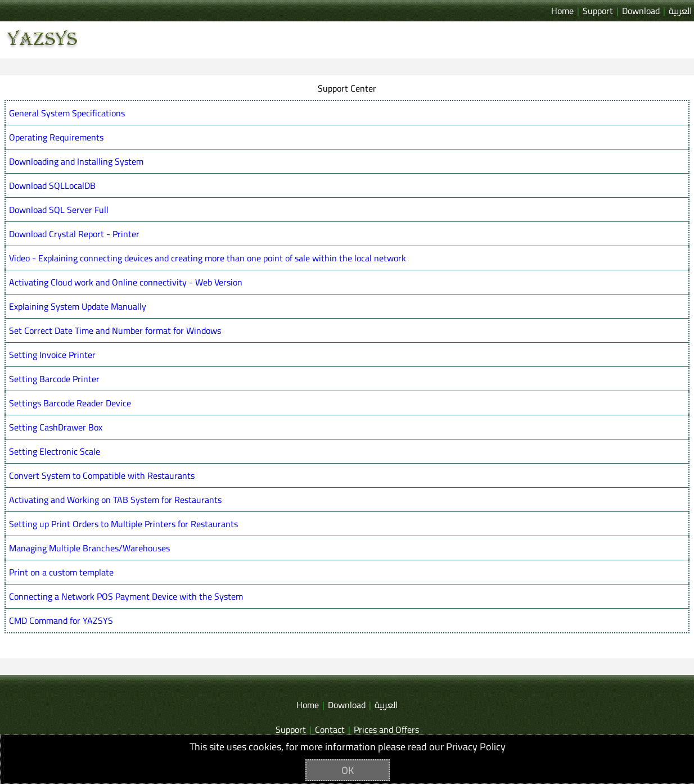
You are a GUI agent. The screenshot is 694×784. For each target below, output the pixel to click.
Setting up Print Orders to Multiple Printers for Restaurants (123, 524)
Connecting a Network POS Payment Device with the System (126, 596)
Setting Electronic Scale (55, 451)
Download (641, 11)
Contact (330, 729)
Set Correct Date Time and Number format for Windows (115, 330)
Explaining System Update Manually (78, 306)
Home (562, 11)
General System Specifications (67, 113)
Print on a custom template (61, 572)
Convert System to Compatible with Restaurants (102, 475)
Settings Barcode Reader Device (70, 403)
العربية (680, 11)
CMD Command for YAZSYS (61, 620)
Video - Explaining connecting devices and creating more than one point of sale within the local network (208, 258)
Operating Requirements (56, 137)
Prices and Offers (386, 729)
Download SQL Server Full (59, 210)
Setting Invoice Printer (52, 355)
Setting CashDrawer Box (56, 427)
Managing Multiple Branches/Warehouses (89, 548)
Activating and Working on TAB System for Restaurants (115, 500)
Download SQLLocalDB (52, 185)
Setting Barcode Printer (54, 379)
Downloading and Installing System (76, 161)
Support (598, 11)
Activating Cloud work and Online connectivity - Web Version (126, 282)
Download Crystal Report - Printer (74, 234)
